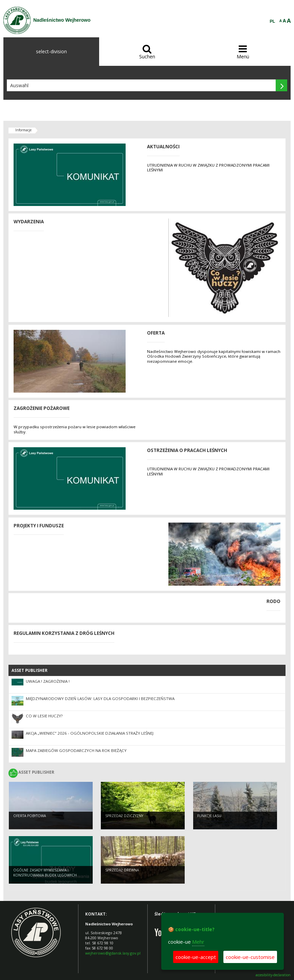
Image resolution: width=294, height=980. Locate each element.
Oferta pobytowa (30, 816)
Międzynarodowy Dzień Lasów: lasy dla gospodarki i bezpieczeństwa (100, 699)
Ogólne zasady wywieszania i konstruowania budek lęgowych (45, 873)
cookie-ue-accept (196, 957)
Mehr (198, 942)
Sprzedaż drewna (122, 871)
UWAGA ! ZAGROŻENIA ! (48, 681)
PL (273, 21)
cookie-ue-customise (250, 957)
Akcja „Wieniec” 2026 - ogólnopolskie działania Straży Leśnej (90, 733)
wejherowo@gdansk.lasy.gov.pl (113, 953)
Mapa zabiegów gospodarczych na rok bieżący (76, 750)
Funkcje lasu (209, 816)
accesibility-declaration (273, 975)
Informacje (23, 130)
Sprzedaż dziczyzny (124, 816)
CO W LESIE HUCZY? (44, 716)
